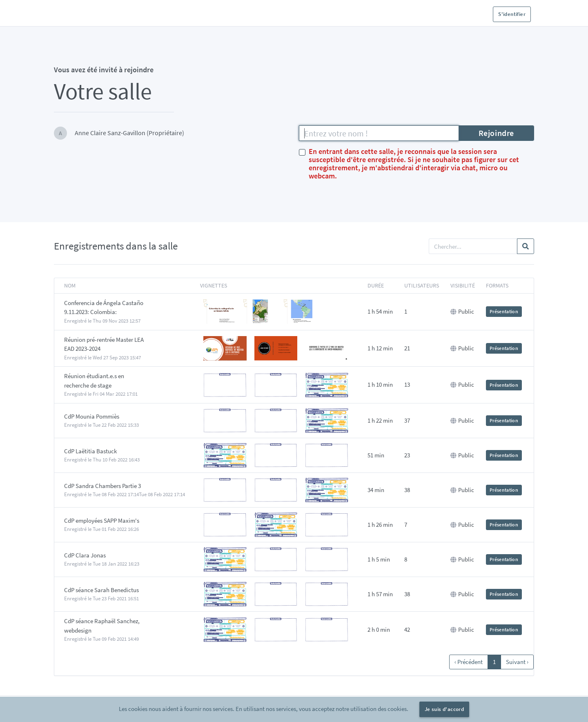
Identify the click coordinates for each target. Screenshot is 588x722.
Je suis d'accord (444, 709)
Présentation (504, 311)
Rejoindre (496, 133)
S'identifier (512, 14)
